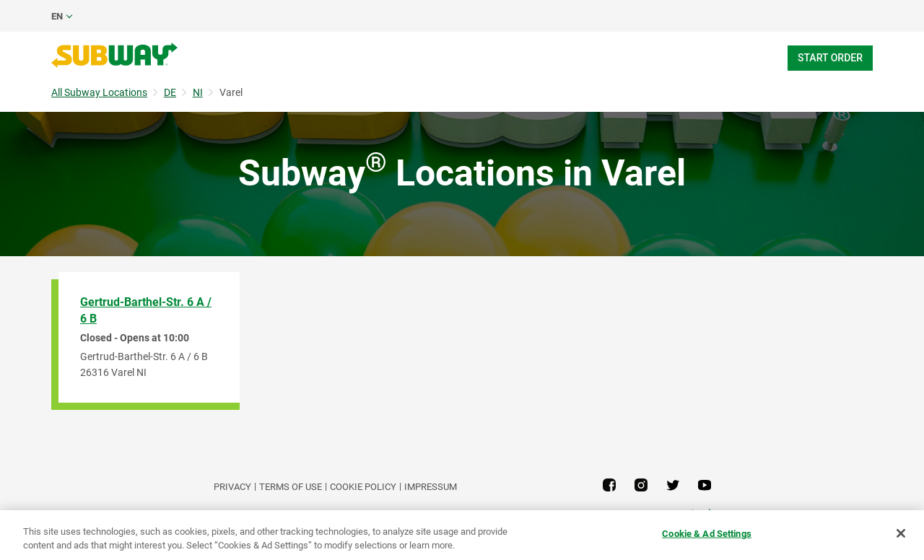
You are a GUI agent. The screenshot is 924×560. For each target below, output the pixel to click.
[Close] (901, 533)
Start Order (830, 58)
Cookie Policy (363, 487)
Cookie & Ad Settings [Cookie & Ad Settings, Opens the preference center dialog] (707, 534)
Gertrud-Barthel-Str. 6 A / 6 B (146, 310)
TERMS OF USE (291, 487)
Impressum (431, 487)
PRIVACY (232, 487)
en (57, 16)
